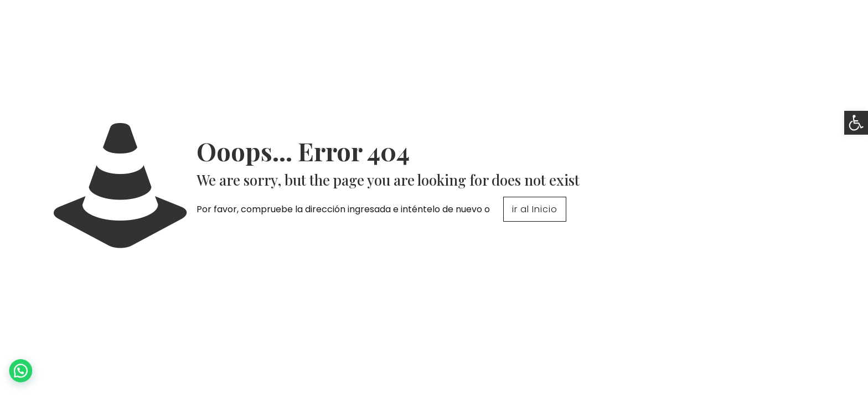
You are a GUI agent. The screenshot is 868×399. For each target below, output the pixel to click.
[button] (856, 123)
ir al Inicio (535, 209)
